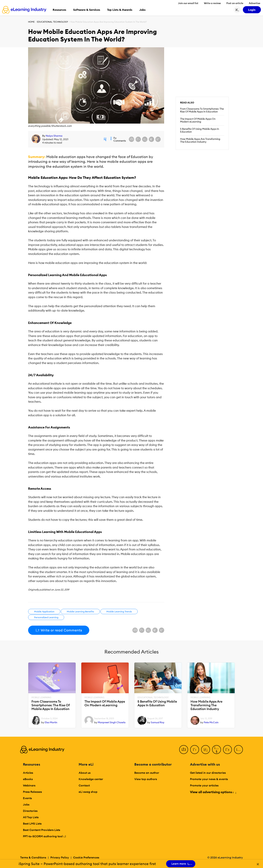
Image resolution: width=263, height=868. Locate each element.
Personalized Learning (46, 617)
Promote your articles (204, 785)
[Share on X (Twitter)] (138, 139)
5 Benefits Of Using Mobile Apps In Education (200, 130)
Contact (84, 785)
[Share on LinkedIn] (145, 139)
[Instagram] (238, 750)
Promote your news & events (209, 779)
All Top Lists (31, 817)
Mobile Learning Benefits (80, 612)
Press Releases (32, 792)
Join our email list (188, 3)
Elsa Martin (51, 722)
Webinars (29, 785)
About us (85, 773)
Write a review (212, 3)
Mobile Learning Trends (119, 612)
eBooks (28, 779)
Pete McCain (211, 722)
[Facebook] (184, 750)
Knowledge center (91, 779)
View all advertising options (213, 792)
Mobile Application (44, 612)
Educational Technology (52, 22)
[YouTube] (217, 750)
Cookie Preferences (86, 857)
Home (31, 22)
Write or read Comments (59, 630)
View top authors (146, 779)
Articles (28, 773)
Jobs (26, 804)
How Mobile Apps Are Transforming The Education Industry (200, 140)
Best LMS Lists (32, 824)
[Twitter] (195, 750)
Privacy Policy (60, 857)
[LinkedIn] (206, 750)
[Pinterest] (227, 750)
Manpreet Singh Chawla (112, 722)
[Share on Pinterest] (158, 139)
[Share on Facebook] (131, 139)
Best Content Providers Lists (42, 830)
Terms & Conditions (33, 857)
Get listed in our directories (208, 773)
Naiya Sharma (54, 136)
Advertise (255, 3)
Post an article (235, 3)
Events (27, 798)
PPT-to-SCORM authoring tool (45, 836)
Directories (30, 811)
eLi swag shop (88, 792)
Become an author (147, 773)
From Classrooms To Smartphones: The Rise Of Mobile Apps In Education (202, 110)
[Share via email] (151, 139)
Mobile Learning (41, 697)
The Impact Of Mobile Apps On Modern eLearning (198, 120)
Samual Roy (158, 722)
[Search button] (237, 10)
